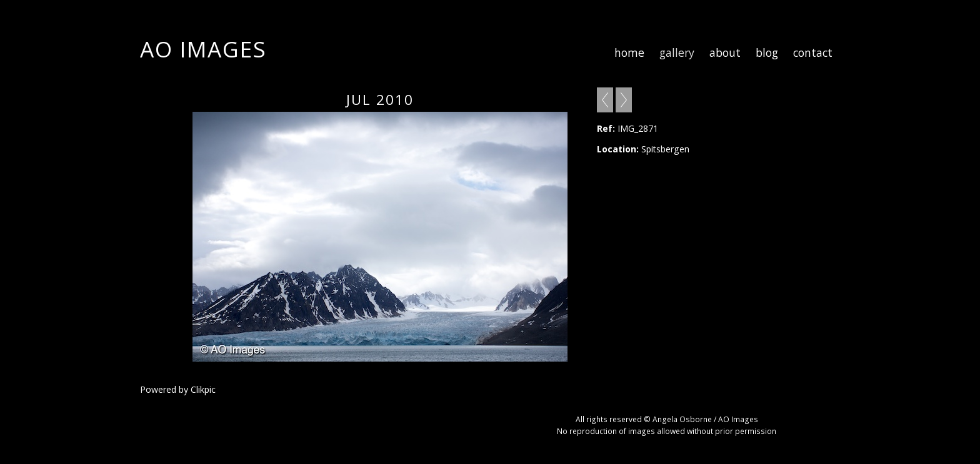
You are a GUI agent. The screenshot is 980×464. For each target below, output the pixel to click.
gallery (677, 52)
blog (767, 52)
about (725, 52)
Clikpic (203, 389)
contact (813, 52)
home (629, 52)
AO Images (203, 49)
